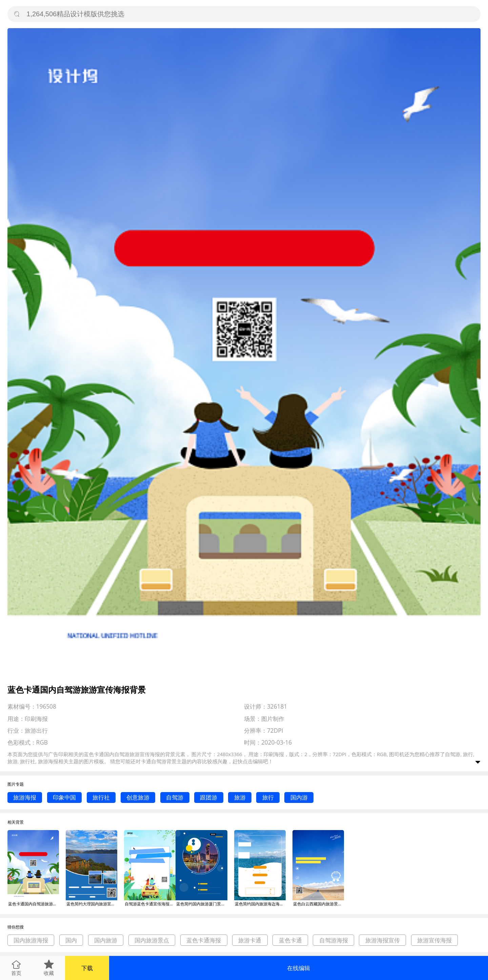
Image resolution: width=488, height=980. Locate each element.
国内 (71, 940)
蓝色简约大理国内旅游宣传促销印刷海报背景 (92, 904)
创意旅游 (138, 797)
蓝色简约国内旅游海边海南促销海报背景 (260, 904)
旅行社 (101, 797)
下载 (87, 968)
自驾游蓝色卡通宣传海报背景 (150, 904)
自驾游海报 (334, 940)
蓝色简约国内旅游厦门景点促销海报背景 (202, 904)
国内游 (299, 797)
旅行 (268, 797)
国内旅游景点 (152, 940)
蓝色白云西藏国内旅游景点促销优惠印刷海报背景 (319, 904)
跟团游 (209, 797)
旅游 (240, 797)
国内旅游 (106, 940)
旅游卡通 (250, 940)
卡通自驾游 (154, 761)
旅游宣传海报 (434, 940)
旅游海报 (25, 797)
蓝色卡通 (290, 940)
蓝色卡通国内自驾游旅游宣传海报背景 (34, 904)
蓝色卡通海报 (204, 940)
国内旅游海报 (31, 940)
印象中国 (64, 797)
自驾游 (175, 797)
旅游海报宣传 (383, 940)
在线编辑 (299, 968)
